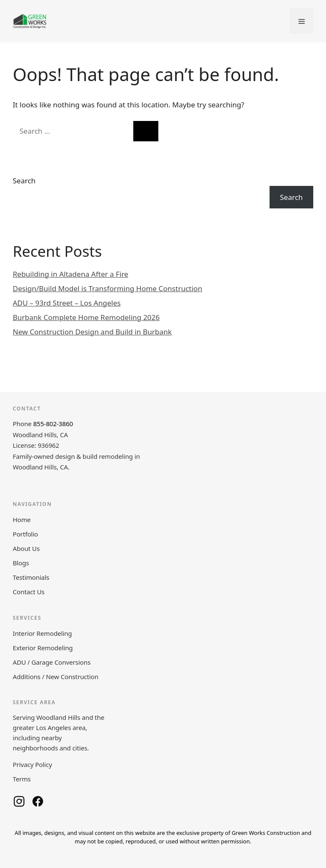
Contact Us (29, 592)
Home (22, 520)
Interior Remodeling (42, 633)
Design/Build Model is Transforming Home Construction (107, 288)
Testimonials (31, 577)
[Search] (146, 131)
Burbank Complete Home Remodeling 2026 (86, 317)
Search (24, 181)
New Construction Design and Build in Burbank (92, 332)
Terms (22, 779)
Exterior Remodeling (43, 648)
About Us (26, 548)
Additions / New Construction (56, 677)
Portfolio (25, 534)
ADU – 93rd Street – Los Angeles (67, 303)
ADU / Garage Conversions (52, 662)
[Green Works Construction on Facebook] (38, 801)
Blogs (21, 563)
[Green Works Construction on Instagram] (19, 801)
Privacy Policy (32, 764)
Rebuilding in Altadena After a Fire (70, 274)
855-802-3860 (53, 424)
